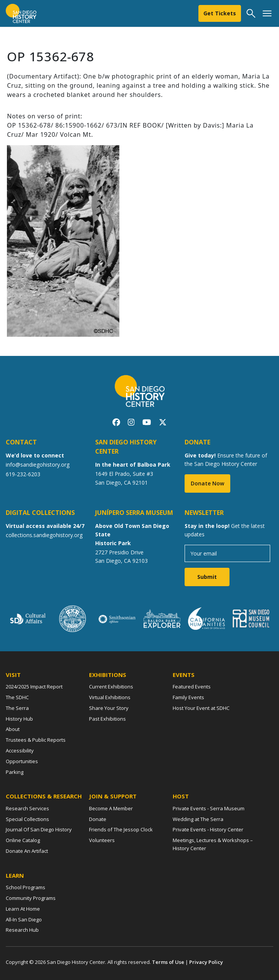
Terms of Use (168, 962)
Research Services (27, 808)
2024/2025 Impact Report (34, 687)
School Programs (26, 887)
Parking (15, 772)
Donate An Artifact (27, 851)
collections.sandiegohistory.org (44, 535)
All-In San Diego (24, 919)
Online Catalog (23, 840)
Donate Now (207, 483)
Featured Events (192, 687)
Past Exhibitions (107, 719)
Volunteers (102, 840)
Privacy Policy (206, 962)
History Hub (19, 719)
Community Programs (31, 898)
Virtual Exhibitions (110, 697)
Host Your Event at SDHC (201, 708)
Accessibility (20, 751)
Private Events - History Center (208, 829)
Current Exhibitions (111, 687)
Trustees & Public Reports (36, 740)
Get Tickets (220, 13)
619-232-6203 (23, 474)
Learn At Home (23, 909)
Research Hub (22, 930)
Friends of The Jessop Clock (121, 829)
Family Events (188, 697)
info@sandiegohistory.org (38, 465)
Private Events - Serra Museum (209, 808)
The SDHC (17, 697)
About (13, 729)
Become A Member (111, 808)
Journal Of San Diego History (39, 829)
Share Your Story (109, 708)
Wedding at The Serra (198, 819)
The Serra (17, 708)
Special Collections (27, 819)
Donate (98, 819)
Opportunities (22, 761)
